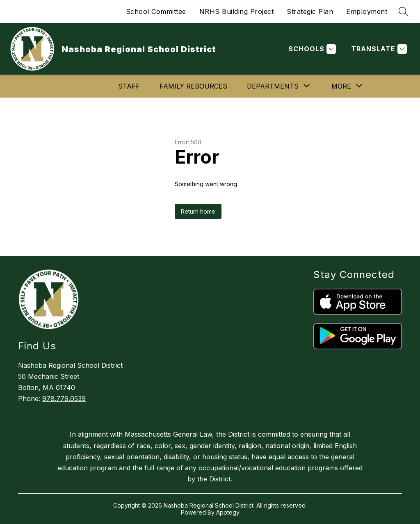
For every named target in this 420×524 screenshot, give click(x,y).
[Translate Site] (378, 49)
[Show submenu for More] (341, 86)
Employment (367, 11)
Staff (129, 86)
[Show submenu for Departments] (273, 86)
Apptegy (228, 512)
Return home (198, 211)
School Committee (156, 11)
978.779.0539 (64, 399)
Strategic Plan (310, 11)
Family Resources (193, 86)
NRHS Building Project (237, 11)
